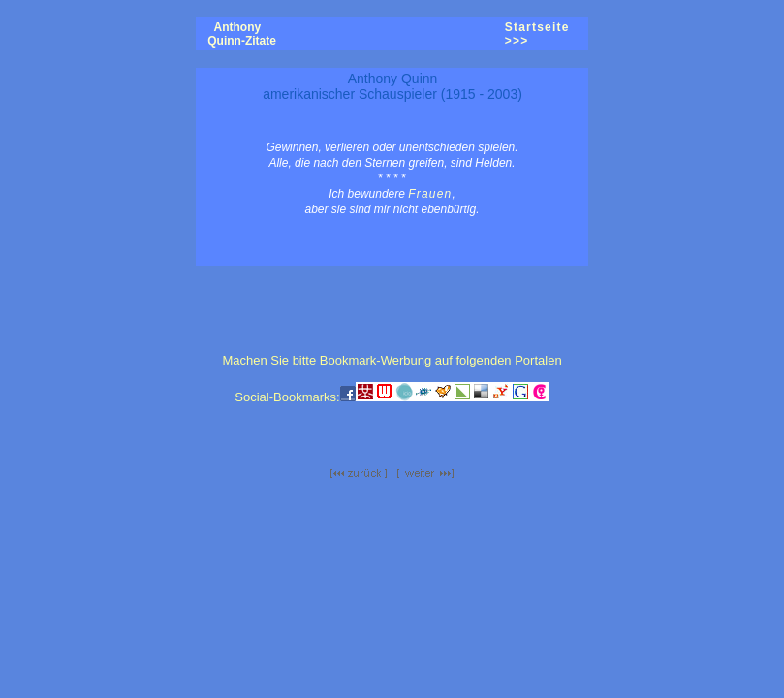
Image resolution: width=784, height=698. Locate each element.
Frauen (430, 194)
